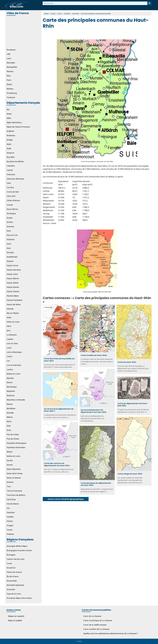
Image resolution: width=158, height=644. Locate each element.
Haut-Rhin (76, 14)
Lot (8, 361)
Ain (8, 109)
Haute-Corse (12, 265)
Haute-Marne (13, 278)
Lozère (10, 369)
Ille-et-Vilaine (13, 313)
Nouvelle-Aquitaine (15, 585)
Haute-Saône (13, 283)
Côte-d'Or (11, 196)
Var (8, 508)
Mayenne (11, 391)
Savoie (10, 465)
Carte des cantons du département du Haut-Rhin (57, 464)
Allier (9, 118)
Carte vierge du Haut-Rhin (130, 474)
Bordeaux (11, 50)
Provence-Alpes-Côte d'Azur (19, 598)
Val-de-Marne (13, 504)
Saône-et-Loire (14, 456)
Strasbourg (12, 93)
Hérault (10, 309)
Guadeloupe (12, 257)
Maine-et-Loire (14, 374)
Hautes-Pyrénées (14, 300)
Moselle (10, 413)
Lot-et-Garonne (14, 365)
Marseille (11, 63)
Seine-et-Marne (14, 478)
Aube (9, 144)
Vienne (10, 521)
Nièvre (10, 417)
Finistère (11, 239)
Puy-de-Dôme (13, 439)
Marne (10, 382)
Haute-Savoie (13, 287)
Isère (9, 326)
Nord (9, 421)
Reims (9, 84)
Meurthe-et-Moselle (16, 400)
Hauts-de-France (14, 572)
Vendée (10, 517)
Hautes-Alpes (13, 296)
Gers (9, 248)
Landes (10, 339)
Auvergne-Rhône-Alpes (17, 546)
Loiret (9, 356)
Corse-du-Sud (13, 192)
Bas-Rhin (11, 157)
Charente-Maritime (15, 179)
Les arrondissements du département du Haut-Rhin (94, 411)
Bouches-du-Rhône (15, 161)
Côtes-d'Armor (13, 200)
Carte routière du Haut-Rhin (94, 355)
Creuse (10, 205)
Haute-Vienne (13, 291)
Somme (10, 482)
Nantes (10, 71)
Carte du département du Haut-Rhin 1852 (133, 405)
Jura (8, 330)
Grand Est (11, 568)
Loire (9, 348)
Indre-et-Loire (13, 322)
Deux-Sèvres (12, 209)
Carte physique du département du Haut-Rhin (96, 484)
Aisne (9, 114)
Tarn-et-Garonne (14, 491)
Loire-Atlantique (14, 352)
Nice (9, 76)
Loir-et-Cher (12, 343)
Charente (11, 174)
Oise (9, 426)
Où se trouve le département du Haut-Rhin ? (59, 410)
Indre (9, 317)
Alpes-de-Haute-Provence (18, 127)
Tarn (9, 486)
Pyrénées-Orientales (16, 447)
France (60, 14)
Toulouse (11, 97)
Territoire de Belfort (16, 495)
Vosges (10, 525)
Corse (9, 563)
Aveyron (10, 153)
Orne (9, 430)
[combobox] (95, 3)
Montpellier (12, 67)
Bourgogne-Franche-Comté (19, 550)
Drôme (10, 222)
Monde (47, 14)
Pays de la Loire (14, 594)
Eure (9, 231)
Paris (9, 80)
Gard (9, 244)
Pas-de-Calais (13, 434)
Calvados (11, 166)
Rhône (10, 452)
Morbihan (11, 408)
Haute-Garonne (14, 270)
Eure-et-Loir (12, 235)
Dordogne (11, 213)
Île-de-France (13, 576)
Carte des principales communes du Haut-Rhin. (97, 161)
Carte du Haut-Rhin (127, 362)
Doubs (10, 218)
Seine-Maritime (14, 469)
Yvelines (10, 534)
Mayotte (11, 395)
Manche (10, 378)
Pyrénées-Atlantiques (16, 443)
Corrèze (10, 187)
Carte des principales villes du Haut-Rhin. (97, 292)
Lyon (9, 58)
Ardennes (11, 135)
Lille (9, 54)
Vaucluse (11, 512)
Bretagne (11, 555)
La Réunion (12, 335)
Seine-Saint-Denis (15, 473)
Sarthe (10, 460)
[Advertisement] (24, 32)
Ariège (10, 140)
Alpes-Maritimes (14, 122)
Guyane (10, 261)
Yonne (9, 530)
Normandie (12, 581)
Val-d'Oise (11, 499)
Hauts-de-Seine (14, 304)
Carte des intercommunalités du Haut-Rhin (59, 360)
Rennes (10, 89)
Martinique (12, 387)
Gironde (10, 252)
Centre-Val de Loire (16, 559)
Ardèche (10, 131)
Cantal (10, 170)
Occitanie (11, 589)
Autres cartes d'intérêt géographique (66, 499)
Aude (9, 148)
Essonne (10, 226)
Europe (53, 14)
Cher (9, 183)
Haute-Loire (12, 274)
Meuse (10, 404)
